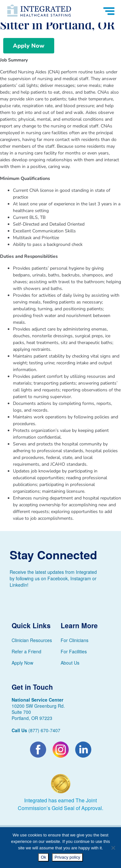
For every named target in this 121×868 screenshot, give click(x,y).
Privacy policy (67, 857)
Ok (43, 857)
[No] (113, 848)
